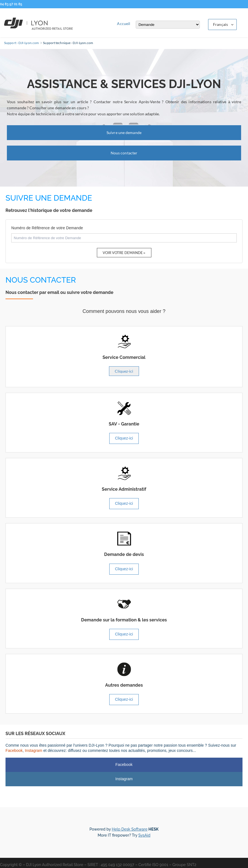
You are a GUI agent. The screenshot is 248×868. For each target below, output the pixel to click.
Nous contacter (124, 153)
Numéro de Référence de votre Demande (47, 228)
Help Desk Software (130, 829)
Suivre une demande (124, 133)
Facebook (14, 750)
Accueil (124, 24)
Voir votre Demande (123, 253)
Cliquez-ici (124, 371)
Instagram (33, 750)
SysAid (144, 835)
